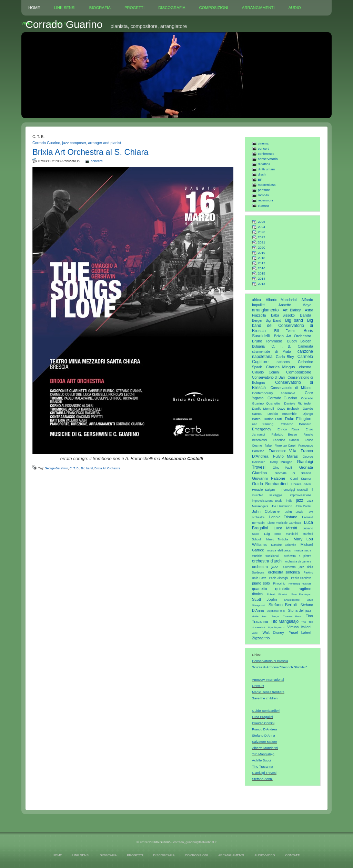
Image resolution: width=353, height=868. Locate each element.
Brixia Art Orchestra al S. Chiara (90, 152)
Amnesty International (268, 680)
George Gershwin (57, 468)
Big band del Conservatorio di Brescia (283, 326)
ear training (263, 424)
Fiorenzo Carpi (285, 446)
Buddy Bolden (299, 341)
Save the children (265, 698)
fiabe (268, 446)
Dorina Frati (273, 419)
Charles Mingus (280, 367)
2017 (261, 263)
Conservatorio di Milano (291, 388)
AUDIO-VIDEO (265, 855)
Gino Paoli (282, 468)
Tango (275, 616)
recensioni (265, 200)
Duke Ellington (298, 419)
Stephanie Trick (276, 611)
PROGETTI (134, 8)
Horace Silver (301, 484)
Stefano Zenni (262, 779)
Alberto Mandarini (281, 300)
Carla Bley (285, 357)
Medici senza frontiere (268, 692)
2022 (261, 237)
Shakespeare (292, 600)
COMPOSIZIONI (214, 8)
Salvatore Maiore (265, 742)
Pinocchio (279, 584)
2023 (261, 232)
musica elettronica (279, 551)
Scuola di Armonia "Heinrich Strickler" (279, 667)
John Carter (303, 506)
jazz (299, 500)
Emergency (262, 429)
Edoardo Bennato (296, 424)
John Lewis (294, 512)
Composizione (299, 372)
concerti (264, 148)
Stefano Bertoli (283, 605)
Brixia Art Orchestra (293, 336)
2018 (261, 258)
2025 (261, 222)
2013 (261, 284)
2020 (261, 247)
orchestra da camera (298, 562)
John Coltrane (266, 511)
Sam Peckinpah (301, 594)
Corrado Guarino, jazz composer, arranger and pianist (77, 143)
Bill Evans (285, 331)
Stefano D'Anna (264, 735)
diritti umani (266, 169)
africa (256, 300)
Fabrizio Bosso (284, 434)
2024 (261, 227)
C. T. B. (281, 346)
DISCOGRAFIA (172, 8)
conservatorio (268, 159)
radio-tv (263, 195)
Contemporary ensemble (274, 393)
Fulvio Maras (285, 456)
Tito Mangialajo (285, 621)
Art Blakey (292, 310)
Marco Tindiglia (277, 540)
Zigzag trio (261, 638)
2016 (261, 268)
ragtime (305, 589)
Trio (304, 622)
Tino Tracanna (263, 766)
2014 (261, 278)
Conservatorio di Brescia (270, 661)
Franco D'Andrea (264, 729)
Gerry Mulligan (281, 462)
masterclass (267, 185)
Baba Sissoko (283, 315)
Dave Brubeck (288, 408)
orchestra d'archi (267, 561)
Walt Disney (273, 632)
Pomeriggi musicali (300, 584)
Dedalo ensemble (282, 414)
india (289, 501)
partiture (264, 190)
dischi (262, 174)
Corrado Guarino (282, 398)
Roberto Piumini (277, 594)
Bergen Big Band (267, 321)
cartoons (283, 362)
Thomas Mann (292, 616)
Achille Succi (261, 760)
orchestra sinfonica (284, 572)
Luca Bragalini (263, 717)
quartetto (260, 589)
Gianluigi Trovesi (264, 773)
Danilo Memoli (263, 408)
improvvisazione (301, 495)
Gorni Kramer (301, 479)
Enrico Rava (288, 429)
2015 (261, 273)
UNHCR (258, 686)
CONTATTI (293, 855)
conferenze (266, 154)
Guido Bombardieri (270, 484)
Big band (294, 320)
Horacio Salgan (263, 490)
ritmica (257, 594)
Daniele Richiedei (298, 403)
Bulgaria (258, 346)
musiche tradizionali (265, 556)
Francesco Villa (282, 451)
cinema (263, 143)
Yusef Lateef (300, 632)
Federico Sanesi (286, 440)
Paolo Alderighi (279, 578)
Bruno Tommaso (267, 341)
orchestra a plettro (298, 556)
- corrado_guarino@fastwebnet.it (194, 842)
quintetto (283, 589)
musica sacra (303, 551)
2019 (261, 253)
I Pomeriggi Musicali (293, 490)
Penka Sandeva (301, 578)
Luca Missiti (285, 528)
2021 (261, 242)
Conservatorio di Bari (268, 377)
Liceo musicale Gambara (284, 523)
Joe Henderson (282, 506)
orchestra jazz (265, 567)
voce (255, 633)
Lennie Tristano (283, 517)
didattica (264, 164)
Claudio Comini (266, 372)
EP (260, 179)
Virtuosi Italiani (299, 627)
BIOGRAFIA (100, 8)
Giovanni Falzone (269, 478)
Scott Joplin (264, 599)
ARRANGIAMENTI (258, 8)
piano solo (261, 583)
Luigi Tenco (273, 534)
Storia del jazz (300, 610)
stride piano (260, 616)
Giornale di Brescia (293, 473)
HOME (34, 8)
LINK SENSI (65, 8)
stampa (263, 205)
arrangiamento (265, 310)
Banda (306, 315)
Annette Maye (295, 305)
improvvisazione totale (267, 501)
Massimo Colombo (284, 545)
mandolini (292, 534)
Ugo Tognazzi (276, 627)
